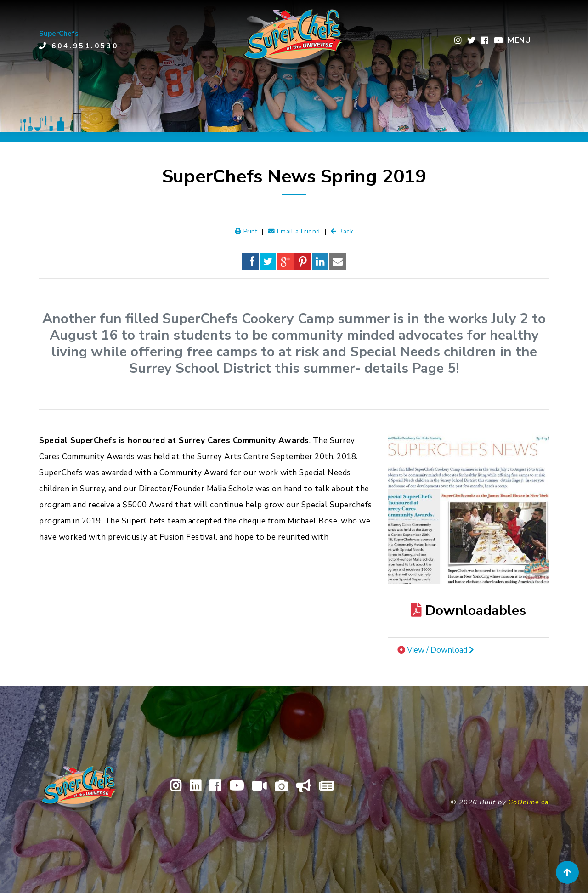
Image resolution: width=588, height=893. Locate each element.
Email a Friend (294, 231)
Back (342, 231)
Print (246, 231)
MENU (519, 40)
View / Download (441, 650)
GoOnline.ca (529, 802)
